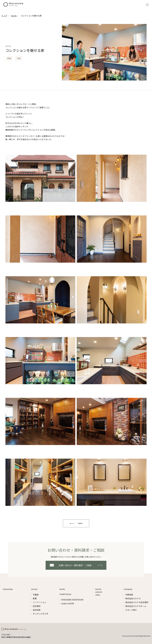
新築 (35, 598)
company (128, 589)
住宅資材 (37, 606)
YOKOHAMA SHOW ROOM (72, 600)
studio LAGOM (68, 603)
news (98, 595)
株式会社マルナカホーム (136, 606)
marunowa (8, 589)
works (14, 16)
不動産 (36, 595)
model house (65, 594)
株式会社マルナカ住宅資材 (137, 602)
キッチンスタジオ (40, 614)
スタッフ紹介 (131, 610)
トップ (4, 16)
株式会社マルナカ (133, 598)
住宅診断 (37, 610)
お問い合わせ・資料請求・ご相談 (75, 565)
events (98, 589)
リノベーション (39, 602)
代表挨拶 (129, 595)
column (99, 592)
